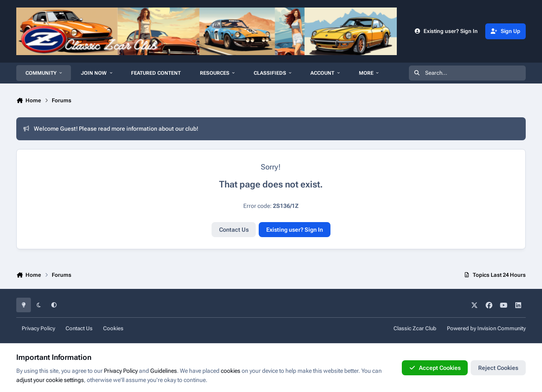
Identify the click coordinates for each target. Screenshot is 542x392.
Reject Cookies (498, 368)
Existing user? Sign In (295, 230)
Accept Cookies (435, 368)
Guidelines (164, 371)
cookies (231, 371)
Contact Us (234, 230)
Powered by (486, 328)
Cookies (113, 328)
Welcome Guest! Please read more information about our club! (111, 129)
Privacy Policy (38, 328)
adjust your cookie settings (50, 380)
